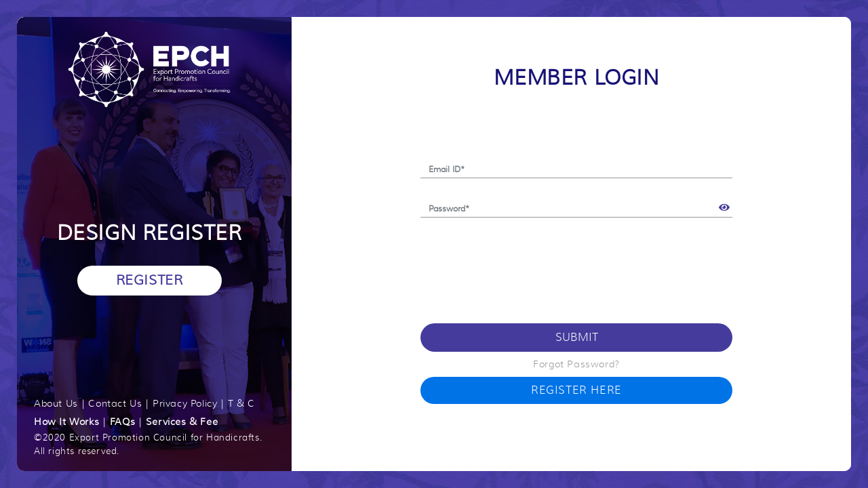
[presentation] (524, 264)
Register (150, 280)
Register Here (576, 390)
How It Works (66, 422)
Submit (577, 338)
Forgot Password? (576, 364)
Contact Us (115, 403)
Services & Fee (182, 422)
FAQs (122, 422)
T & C (241, 403)
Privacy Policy (185, 403)
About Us (56, 403)
